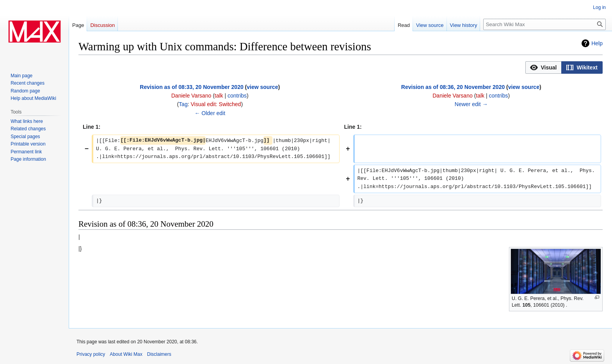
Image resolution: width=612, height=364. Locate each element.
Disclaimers (159, 354)
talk (219, 96)
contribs (237, 96)
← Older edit (210, 113)
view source (262, 87)
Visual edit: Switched (216, 104)
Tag (183, 104)
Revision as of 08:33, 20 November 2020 (191, 87)
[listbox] (564, 67)
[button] (544, 67)
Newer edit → (471, 104)
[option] (543, 67)
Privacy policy (91, 354)
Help (597, 43)
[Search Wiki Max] (544, 24)
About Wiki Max (126, 354)
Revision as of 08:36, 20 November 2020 (453, 87)
